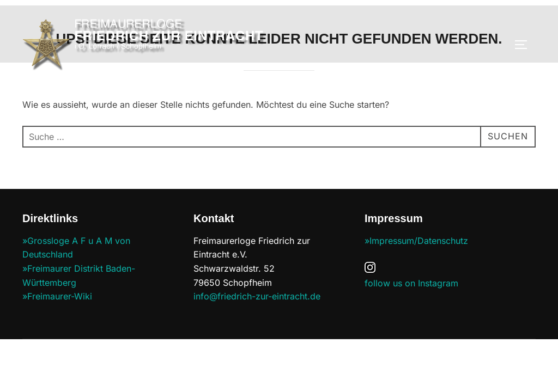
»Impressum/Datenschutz (416, 241)
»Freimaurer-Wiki (57, 297)
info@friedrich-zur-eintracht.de (257, 297)
